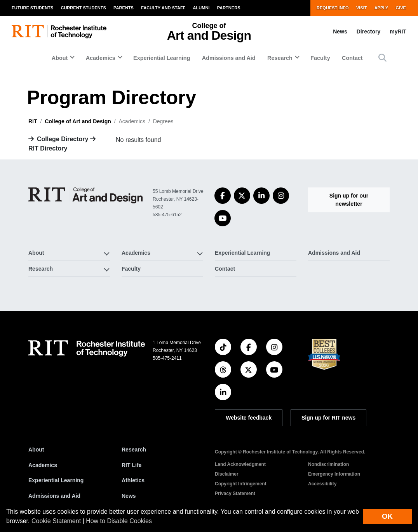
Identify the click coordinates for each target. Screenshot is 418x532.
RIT (33, 121)
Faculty (320, 58)
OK (387, 516)
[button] (382, 58)
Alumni (201, 8)
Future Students (32, 8)
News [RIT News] (129, 496)
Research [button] (280, 58)
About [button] (60, 58)
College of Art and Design (78, 121)
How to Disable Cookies (119, 521)
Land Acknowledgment (240, 464)
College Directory (63, 139)
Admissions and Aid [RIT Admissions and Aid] (54, 496)
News (340, 31)
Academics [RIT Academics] (43, 465)
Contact (352, 58)
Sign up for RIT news (328, 418)
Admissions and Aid (229, 58)
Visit (362, 8)
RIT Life (131, 465)
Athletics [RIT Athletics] (133, 480)
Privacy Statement (235, 493)
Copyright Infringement (241, 484)
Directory (368, 31)
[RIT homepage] (59, 32)
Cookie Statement (56, 521)
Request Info (333, 8)
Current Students (83, 8)
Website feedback (249, 418)
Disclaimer (227, 474)
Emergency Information (334, 474)
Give (401, 8)
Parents (124, 8)
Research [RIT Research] (134, 450)
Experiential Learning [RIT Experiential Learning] (56, 480)
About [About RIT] (36, 450)
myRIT (398, 31)
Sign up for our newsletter (349, 200)
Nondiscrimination (328, 464)
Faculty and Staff (163, 8)
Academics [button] (101, 58)
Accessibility (322, 484)
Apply (381, 8)
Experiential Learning (162, 58)
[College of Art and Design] (85, 195)
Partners (229, 8)
